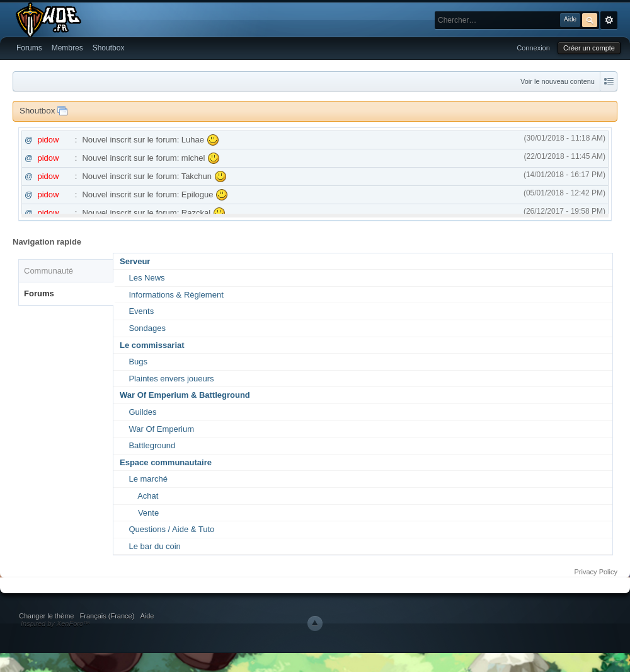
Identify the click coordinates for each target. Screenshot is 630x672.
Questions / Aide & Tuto (171, 529)
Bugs (138, 362)
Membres (67, 48)
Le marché (148, 479)
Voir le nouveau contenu (558, 81)
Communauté (49, 271)
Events (141, 311)
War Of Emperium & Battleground (185, 395)
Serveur (135, 261)
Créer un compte (589, 48)
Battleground (152, 445)
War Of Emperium (161, 429)
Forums (29, 48)
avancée (609, 20)
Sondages (147, 328)
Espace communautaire (166, 462)
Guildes (142, 412)
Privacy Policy (596, 572)
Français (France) (107, 616)
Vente (148, 513)
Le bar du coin (154, 546)
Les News (146, 278)
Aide (147, 616)
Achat (148, 496)
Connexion (533, 48)
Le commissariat (152, 345)
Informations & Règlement (176, 295)
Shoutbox (109, 48)
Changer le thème (46, 616)
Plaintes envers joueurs (171, 379)
